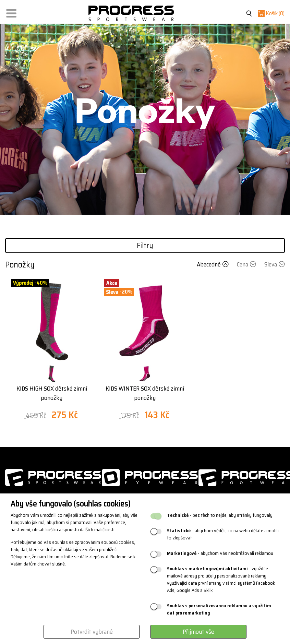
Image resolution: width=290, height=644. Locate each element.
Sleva (275, 264)
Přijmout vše (198, 632)
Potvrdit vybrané (92, 632)
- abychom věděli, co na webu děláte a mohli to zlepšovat (223, 534)
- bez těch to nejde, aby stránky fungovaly (220, 515)
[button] (11, 12)
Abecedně (213, 264)
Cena (247, 264)
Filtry (145, 245)
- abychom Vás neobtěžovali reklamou (220, 553)
